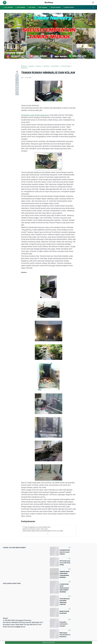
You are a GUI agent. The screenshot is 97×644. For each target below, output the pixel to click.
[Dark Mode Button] (93, 3)
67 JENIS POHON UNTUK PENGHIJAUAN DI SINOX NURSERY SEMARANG (75, 583)
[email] (17, 94)
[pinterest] (17, 90)
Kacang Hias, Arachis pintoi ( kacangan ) (74, 614)
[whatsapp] (17, 83)
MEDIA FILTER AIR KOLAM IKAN (71, 604)
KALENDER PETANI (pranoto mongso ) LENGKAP (77, 550)
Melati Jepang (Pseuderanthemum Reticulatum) (77, 625)
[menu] (5, 3)
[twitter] (17, 80)
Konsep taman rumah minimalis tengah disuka (38, 115)
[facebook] (17, 76)
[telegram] (17, 87)
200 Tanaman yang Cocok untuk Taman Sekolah (77, 561)
